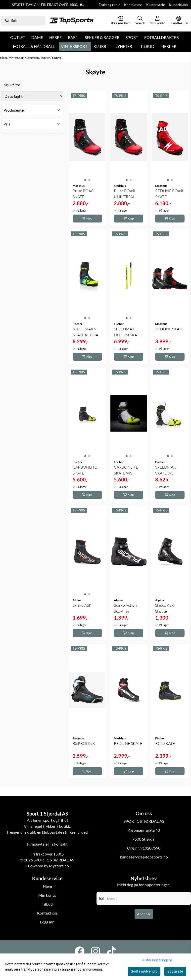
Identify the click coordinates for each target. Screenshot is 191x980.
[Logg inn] (121, 21)
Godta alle (175, 971)
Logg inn (47, 922)
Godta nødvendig (144, 971)
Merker (168, 46)
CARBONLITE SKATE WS (126, 470)
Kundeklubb (178, 5)
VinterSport (17, 58)
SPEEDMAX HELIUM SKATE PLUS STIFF (128, 332)
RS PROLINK (84, 743)
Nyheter (123, 46)
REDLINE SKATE (169, 329)
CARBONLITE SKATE (85, 470)
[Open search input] (140, 21)
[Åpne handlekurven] (179, 21)
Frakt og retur (109, 5)
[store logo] (72, 21)
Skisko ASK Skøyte (165, 608)
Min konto (47, 895)
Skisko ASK (82, 605)
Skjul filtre (12, 85)
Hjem (4, 58)
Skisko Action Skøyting (125, 608)
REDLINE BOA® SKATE (169, 194)
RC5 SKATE (165, 743)
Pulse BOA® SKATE (83, 194)
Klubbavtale (156, 5)
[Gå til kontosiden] (157, 21)
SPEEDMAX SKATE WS (166, 470)
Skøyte (57, 58)
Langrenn (33, 58)
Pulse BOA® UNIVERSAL (125, 194)
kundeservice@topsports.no (144, 857)
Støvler (46, 58)
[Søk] (23, 21)
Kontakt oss (133, 5)
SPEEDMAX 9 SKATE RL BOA (85, 332)
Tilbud (147, 46)
